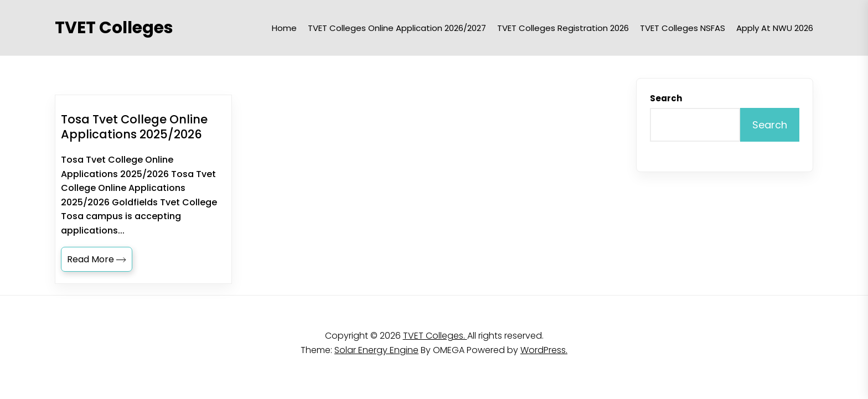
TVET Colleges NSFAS (683, 28)
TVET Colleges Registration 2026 (563, 28)
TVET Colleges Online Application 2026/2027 (397, 28)
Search (666, 98)
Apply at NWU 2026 (775, 28)
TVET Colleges (114, 28)
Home (284, 28)
